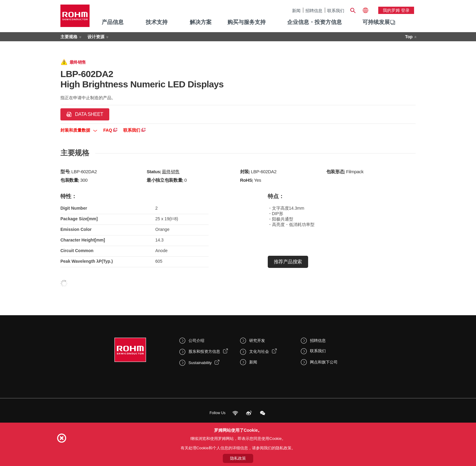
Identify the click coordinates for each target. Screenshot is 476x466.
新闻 (296, 10)
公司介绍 (196, 341)
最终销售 (171, 172)
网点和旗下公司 (324, 362)
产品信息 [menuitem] (113, 22)
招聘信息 (314, 10)
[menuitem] (376, 22)
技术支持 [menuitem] (157, 22)
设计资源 (96, 37)
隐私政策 (238, 458)
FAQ (110, 130)
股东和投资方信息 (204, 351)
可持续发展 (376, 22)
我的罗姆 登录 (396, 10)
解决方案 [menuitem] (201, 22)
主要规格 (69, 37)
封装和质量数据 (79, 130)
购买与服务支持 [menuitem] (246, 22)
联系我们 (336, 10)
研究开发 (257, 341)
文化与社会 (259, 351)
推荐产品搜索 (288, 262)
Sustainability (200, 363)
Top (409, 37)
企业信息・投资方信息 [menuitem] (314, 22)
